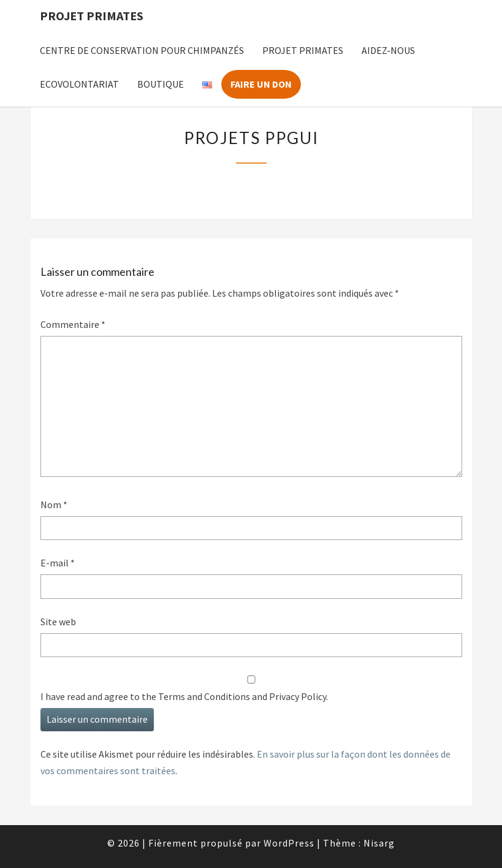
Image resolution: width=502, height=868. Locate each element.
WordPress (289, 843)
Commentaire (73, 324)
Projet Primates (92, 16)
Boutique (161, 84)
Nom (54, 504)
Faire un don (261, 84)
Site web (58, 622)
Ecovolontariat (79, 84)
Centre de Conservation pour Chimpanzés (142, 50)
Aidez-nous (388, 50)
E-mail (58, 563)
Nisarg (379, 843)
